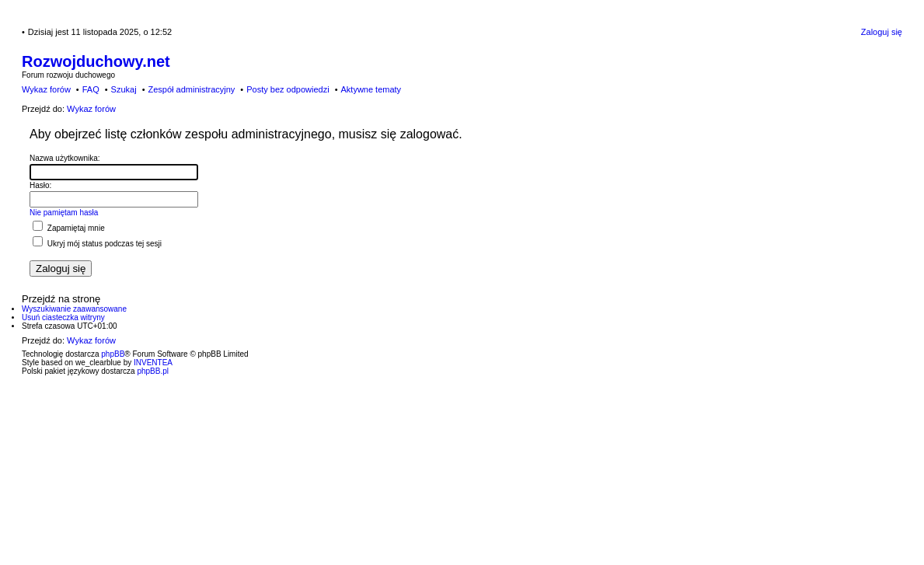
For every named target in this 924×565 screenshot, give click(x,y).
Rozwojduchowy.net (96, 61)
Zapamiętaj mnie (69, 228)
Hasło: (40, 185)
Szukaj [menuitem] (124, 89)
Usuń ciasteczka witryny (63, 317)
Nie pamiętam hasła (64, 213)
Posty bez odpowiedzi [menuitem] (288, 89)
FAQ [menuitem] (91, 89)
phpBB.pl (153, 371)
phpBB (113, 354)
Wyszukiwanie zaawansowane (74, 309)
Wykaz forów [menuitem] (46, 89)
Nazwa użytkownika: (65, 158)
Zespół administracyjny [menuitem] (191, 89)
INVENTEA (153, 363)
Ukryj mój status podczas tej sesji (97, 244)
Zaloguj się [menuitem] (882, 32)
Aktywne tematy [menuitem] (371, 89)
